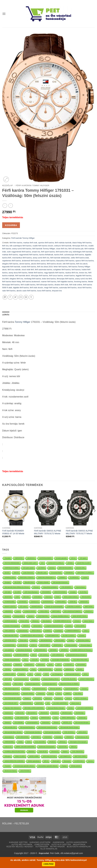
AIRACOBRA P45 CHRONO (14, 761)
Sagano (27, 698)
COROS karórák (10, 621)
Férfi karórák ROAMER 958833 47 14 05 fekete (13, 532)
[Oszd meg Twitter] (15, 297)
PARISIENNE (9, 742)
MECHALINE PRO (11, 636)
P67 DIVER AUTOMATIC (73, 611)
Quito (50, 665)
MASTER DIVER (60, 592)
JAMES (68, 694)
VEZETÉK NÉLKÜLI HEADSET (20, 847)
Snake (71, 640)
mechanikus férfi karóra (22, 258)
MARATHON (45, 718)
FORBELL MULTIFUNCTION (14, 752)
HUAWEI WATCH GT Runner (81, 650)
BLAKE (80, 669)
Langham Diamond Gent (54, 626)
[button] (4, 14)
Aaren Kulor (76, 703)
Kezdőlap (8, 185)
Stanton (7, 723)
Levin (18, 611)
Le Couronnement (21, 679)
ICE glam (83, 558)
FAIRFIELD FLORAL (12, 568)
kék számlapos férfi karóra (21, 246)
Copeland (59, 631)
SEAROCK (31, 558)
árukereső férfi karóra (31, 261)
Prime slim (23, 640)
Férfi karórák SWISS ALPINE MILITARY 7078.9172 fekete (48, 532)
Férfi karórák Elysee (73, 674)
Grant (51, 694)
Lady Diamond (28, 573)
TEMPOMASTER (52, 636)
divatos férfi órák (61, 285)
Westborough (67, 713)
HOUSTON (63, 747)
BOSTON (8, 597)
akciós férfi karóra (38, 264)
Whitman (62, 742)
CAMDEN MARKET (73, 631)
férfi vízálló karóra (28, 285)
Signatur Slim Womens (12, 708)
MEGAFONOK (79, 845)
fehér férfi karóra (60, 267)
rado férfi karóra (9, 291)
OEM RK (73, 602)
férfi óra (5, 246)
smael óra (36, 252)
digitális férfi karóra (21, 288)
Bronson (8, 665)
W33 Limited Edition (71, 597)
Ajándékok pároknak (12, 694)
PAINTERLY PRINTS (27, 578)
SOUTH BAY (45, 645)
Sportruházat (81, 587)
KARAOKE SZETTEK (18, 842)
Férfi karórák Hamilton (33, 732)
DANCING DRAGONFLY (46, 578)
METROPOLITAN (46, 669)
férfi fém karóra (16, 243)
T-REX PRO (44, 611)
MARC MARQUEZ (68, 718)
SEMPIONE (58, 645)
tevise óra (83, 273)
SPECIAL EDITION (49, 756)
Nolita (20, 742)
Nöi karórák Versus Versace (76, 655)
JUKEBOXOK (59, 842)
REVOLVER (86, 597)
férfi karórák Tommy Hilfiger (44, 249)
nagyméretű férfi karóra (29, 255)
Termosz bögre (86, 645)
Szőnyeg (26, 689)
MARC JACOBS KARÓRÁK (25, 747)
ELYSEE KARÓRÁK (60, 703)
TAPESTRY (19, 558)
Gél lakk (8, 592)
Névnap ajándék (55, 689)
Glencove (41, 665)
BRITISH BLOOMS (65, 568)
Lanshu (69, 626)
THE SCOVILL (69, 732)
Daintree (8, 655)
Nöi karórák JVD (10, 727)
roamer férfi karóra (48, 282)
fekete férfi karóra (36, 273)
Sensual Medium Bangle (56, 708)
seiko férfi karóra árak (80, 258)
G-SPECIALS (79, 761)
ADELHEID (82, 732)
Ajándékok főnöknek (24, 650)
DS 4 (34, 655)
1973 (59, 665)
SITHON (45, 660)
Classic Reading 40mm (51, 679)
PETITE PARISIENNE (12, 563)
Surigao (7, 582)
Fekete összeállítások (12, 660)
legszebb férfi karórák (11, 267)
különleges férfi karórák (82, 252)
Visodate (59, 737)
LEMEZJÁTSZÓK (42, 845)
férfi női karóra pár (76, 249)
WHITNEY (36, 737)
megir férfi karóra (51, 288)
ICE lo (73, 558)
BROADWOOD (46, 640)
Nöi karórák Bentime (27, 727)
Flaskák (7, 766)
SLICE (7, 573)
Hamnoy (48, 597)
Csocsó (84, 689)
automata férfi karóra (68, 288)
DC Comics (44, 655)
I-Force (77, 621)
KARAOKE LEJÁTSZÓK (40, 842)
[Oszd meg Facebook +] (10, 297)
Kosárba (11, 225)
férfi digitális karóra (65, 282)
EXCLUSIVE (80, 626)
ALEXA (59, 669)
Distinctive (46, 723)
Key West (78, 694)
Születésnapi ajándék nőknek (24, 766)
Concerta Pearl (56, 573)
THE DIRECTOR (22, 718)
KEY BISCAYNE (23, 737)
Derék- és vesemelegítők (54, 607)
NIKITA (16, 573)
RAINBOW (69, 573)
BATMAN (53, 650)
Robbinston (29, 665)
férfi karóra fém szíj (64, 252)
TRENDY (69, 737)
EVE (46, 674)
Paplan (64, 766)
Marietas (31, 752)
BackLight (56, 761)
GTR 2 (33, 645)
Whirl (86, 674)
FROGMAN (46, 592)
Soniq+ (34, 640)
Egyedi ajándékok (71, 689)
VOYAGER (23, 602)
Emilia (71, 708)
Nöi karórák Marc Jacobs (13, 732)
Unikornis (41, 694)
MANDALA (69, 669)
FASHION (48, 737)
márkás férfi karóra (10, 255)
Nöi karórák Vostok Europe (47, 727)
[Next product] (5, 206)
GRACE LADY (10, 674)
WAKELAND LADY (30, 563)
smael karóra (69, 276)
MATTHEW (89, 607)
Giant (38, 674)
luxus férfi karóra (44, 291)
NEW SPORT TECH (80, 616)
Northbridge (80, 713)
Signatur (18, 665)
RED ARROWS (41, 650)
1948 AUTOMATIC (21, 669)
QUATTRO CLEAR (84, 563)
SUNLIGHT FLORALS (56, 563)
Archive (52, 568)
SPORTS (64, 650)
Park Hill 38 (43, 752)
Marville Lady (42, 573)
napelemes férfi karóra (11, 261)
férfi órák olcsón (36, 288)
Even (59, 694)
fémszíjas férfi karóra (65, 279)
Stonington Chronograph (78, 742)
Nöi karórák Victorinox (60, 582)
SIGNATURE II (37, 607)
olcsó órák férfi (28, 270)
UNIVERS (8, 611)
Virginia (22, 674)
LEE (30, 674)
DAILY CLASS (20, 756)
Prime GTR (24, 621)
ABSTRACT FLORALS (85, 573)
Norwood (67, 761)
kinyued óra (57, 291)
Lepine (85, 578)
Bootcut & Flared (10, 771)
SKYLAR (8, 679)
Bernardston (32, 713)
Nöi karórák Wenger (82, 723)
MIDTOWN (56, 611)
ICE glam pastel (28, 568)
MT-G (46, 761)
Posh (33, 669)
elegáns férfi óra (16, 279)
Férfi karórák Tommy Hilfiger (32, 185)
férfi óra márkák (14, 270)
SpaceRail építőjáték (50, 587)
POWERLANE (10, 602)
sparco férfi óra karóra (84, 261)
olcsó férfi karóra (84, 288)
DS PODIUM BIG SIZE (12, 698)
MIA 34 (74, 747)
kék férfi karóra (69, 264)
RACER (26, 626)
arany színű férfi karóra (22, 249)
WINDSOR (84, 602)
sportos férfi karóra (46, 243)
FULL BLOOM (40, 742)
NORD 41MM (34, 756)
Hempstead (81, 665)
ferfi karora (76, 270)
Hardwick (59, 698)
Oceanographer (32, 723)
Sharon (56, 723)
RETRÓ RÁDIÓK (57, 847)
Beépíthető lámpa (40, 689)
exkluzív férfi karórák (63, 246)
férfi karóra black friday (12, 282)
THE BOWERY (66, 587)
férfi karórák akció (23, 276)
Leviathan (35, 679)
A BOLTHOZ (48, 864)
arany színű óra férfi (83, 279)
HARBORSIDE (27, 703)
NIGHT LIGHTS (10, 607)
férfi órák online (76, 285)
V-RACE (48, 631)
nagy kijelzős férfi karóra (54, 273)
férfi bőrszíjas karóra (45, 285)
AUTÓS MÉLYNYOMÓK (22, 845)
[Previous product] (11, 206)
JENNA (70, 563)
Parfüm (7, 684)
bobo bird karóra (49, 279)
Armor (69, 698)
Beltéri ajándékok (34, 761)
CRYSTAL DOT (10, 640)
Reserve (35, 621)
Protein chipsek (43, 582)
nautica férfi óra (72, 273)
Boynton (55, 713)
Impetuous (8, 713)
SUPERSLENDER (46, 558)
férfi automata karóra (43, 270)
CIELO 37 (8, 747)
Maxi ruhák (18, 684)
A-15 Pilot (83, 592)
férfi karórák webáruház (60, 258)
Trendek (8, 558)
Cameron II (35, 602)
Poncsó (36, 587)
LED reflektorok (58, 655)
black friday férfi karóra (82, 243)
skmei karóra (25, 264)
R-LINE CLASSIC (69, 636)
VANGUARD (61, 602)
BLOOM (17, 582)
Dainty (34, 718)
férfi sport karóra (48, 252)
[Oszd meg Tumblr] (31, 297)
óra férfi (5, 279)
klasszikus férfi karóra (65, 261)
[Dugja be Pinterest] (26, 297)
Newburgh (82, 718)
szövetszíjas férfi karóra (74, 255)
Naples (65, 752)
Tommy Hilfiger (23, 322)
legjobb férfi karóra (84, 276)
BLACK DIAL (81, 568)
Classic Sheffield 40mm (60, 616)
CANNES (62, 578)
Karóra (91, 761)
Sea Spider (46, 621)
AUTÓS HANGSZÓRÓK (77, 842)
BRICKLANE (60, 640)
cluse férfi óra (62, 249)
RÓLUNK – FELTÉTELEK (16, 824)
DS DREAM (19, 723)
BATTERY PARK (80, 756)
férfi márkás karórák (63, 243)
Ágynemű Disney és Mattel (69, 684)
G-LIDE (17, 592)
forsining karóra (80, 282)
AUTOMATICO (65, 756)
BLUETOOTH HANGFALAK (79, 847)
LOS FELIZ (23, 645)
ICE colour (23, 607)
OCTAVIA (42, 568)
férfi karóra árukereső (31, 282)
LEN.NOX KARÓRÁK (85, 708)
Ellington (8, 756)
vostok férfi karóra (29, 267)
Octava (7, 616)
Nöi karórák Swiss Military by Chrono (17, 587)
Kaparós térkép (28, 694)
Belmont (48, 698)
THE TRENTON (77, 752)
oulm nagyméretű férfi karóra (19, 252)
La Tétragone (57, 674)
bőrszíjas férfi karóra (40, 276)
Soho (29, 742)
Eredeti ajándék (61, 558)
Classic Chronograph (12, 626)
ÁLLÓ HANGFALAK (49, 849)
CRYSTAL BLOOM (69, 679)
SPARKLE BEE (10, 578)
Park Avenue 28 (82, 737)
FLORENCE (74, 578)
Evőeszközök (23, 631)
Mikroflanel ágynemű (12, 689)
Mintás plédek (76, 766)
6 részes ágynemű (50, 684)
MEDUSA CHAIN (83, 640)
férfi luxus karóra (56, 276)
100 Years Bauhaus (31, 592)
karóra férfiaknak (46, 255)
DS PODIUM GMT (11, 703)
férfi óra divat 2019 (45, 267)
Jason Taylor (88, 621)
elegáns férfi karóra (10, 264)
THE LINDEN (9, 631)
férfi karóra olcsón (54, 264)
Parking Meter (19, 616)
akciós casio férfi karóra (26, 291)
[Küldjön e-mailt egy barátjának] (21, 297)
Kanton (31, 616)
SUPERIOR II (48, 602)
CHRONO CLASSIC (74, 607)
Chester (82, 636)
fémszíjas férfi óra (80, 246)
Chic (56, 718)
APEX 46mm (36, 631)
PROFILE (89, 611)
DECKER (38, 698)
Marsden (26, 597)
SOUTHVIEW (25, 771)
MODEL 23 (67, 723)
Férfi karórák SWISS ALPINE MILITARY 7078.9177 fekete (79, 532)
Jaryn (86, 631)
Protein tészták (71, 645)
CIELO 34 (20, 713)
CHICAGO (38, 597)
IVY (42, 563)
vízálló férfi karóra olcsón (43, 246)
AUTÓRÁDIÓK (42, 847)
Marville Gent (29, 582)
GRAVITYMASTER (86, 679)
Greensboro (9, 737)
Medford (52, 742)
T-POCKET (69, 665)
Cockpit (73, 592)
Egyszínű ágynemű (33, 684)
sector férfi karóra (48, 261)
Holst (58, 597)
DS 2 (25, 660)
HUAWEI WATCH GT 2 (63, 621)
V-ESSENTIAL (10, 645)
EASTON (39, 703)
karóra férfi (59, 255)
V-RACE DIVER (30, 611)
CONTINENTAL (43, 616)
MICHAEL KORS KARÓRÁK (34, 708)
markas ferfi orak (30, 243)
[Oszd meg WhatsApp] (5, 297)
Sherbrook (44, 713)
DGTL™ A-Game (81, 698)
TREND (7, 669)
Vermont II (55, 752)
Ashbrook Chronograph (47, 747)
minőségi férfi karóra (32, 279)
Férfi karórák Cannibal (52, 732)
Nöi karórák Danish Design (69, 727)
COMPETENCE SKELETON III (32, 636)
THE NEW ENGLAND (80, 660)
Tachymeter (37, 626)
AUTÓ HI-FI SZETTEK (61, 845)
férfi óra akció (82, 264)
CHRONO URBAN (21, 655)
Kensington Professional (60, 660)
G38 (17, 597)
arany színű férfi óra (41, 258)
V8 (48, 703)
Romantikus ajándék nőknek (48, 766)
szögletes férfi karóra (62, 270)
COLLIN (35, 660)
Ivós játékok (9, 650)
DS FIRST (8, 718)
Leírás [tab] (6, 315)
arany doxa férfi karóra (18, 273)
